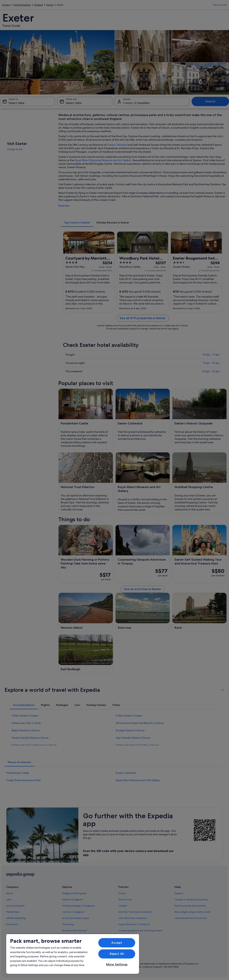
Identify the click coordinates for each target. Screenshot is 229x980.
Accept (117, 943)
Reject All (117, 954)
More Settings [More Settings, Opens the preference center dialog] (117, 964)
